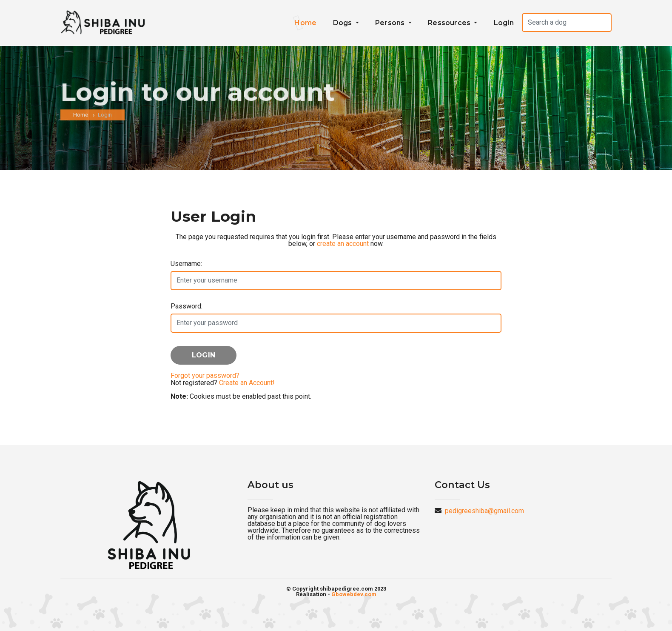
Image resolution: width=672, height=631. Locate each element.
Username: (186, 264)
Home (305, 23)
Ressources (450, 23)
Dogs (343, 23)
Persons (391, 23)
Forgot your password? (205, 375)
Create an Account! (247, 383)
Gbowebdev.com (354, 594)
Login (504, 23)
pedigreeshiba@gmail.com (484, 511)
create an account (343, 244)
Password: (187, 306)
